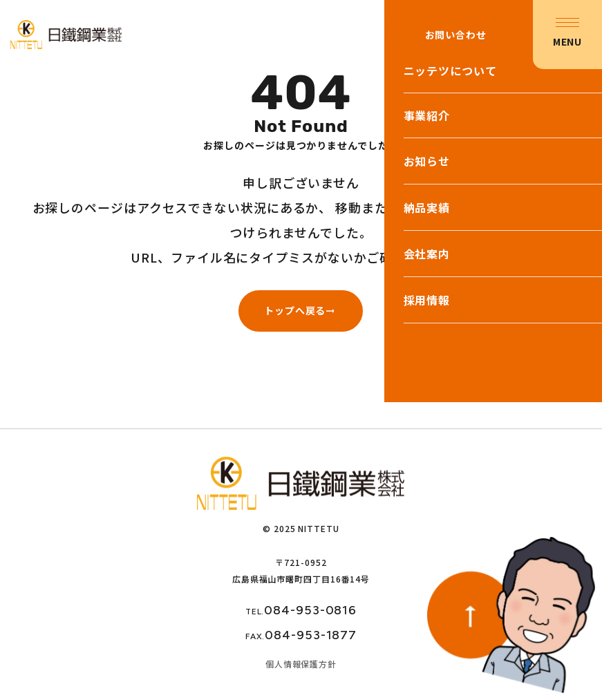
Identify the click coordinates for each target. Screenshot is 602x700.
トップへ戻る (295, 310)
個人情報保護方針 (301, 664)
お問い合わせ (455, 35)
